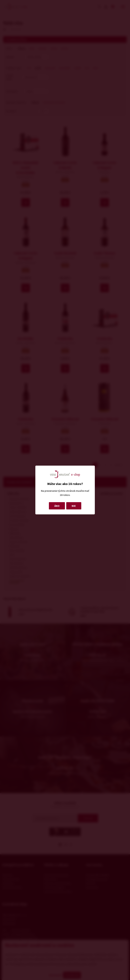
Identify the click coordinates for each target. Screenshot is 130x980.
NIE (74, 506)
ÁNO (57, 506)
